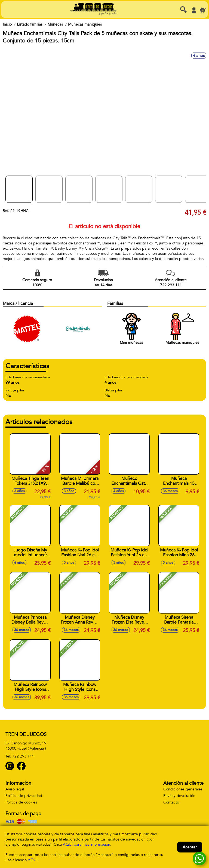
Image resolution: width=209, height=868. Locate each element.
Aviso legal (15, 789)
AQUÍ (33, 860)
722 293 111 (23, 756)
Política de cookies (21, 802)
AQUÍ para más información (87, 844)
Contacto (171, 802)
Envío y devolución (179, 796)
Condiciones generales (183, 789)
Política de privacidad (24, 796)
